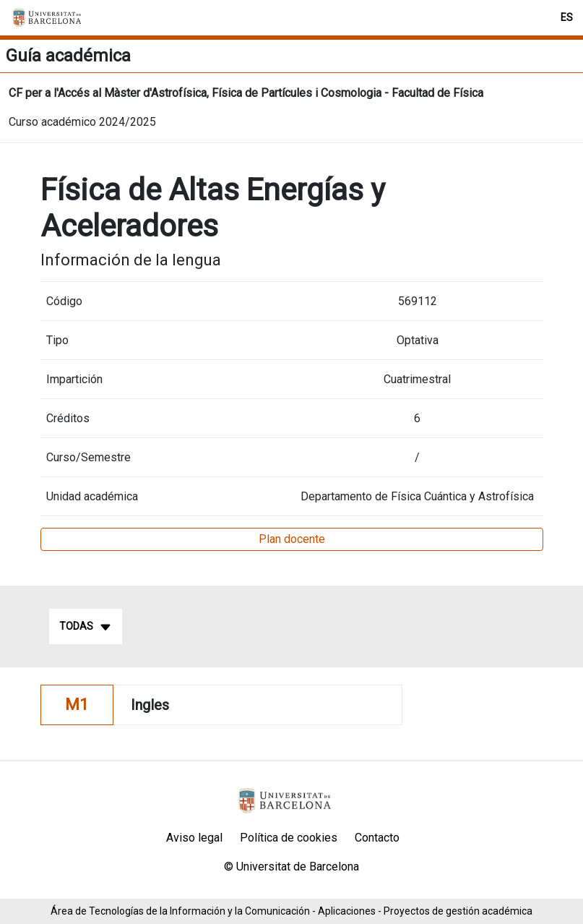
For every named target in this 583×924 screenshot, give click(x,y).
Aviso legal (194, 838)
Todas (86, 627)
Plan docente (292, 539)
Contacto (377, 838)
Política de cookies (289, 838)
